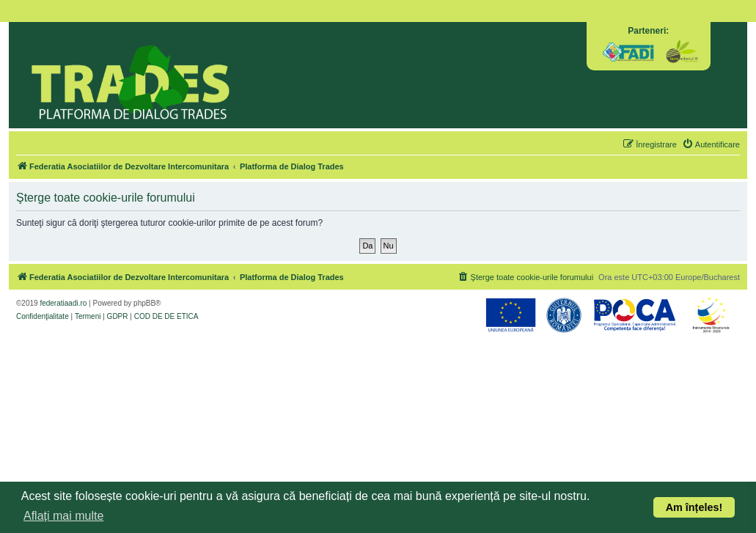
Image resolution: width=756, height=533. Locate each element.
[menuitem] (711, 144)
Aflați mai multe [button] (63, 516)
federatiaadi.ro (63, 303)
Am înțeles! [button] (694, 507)
